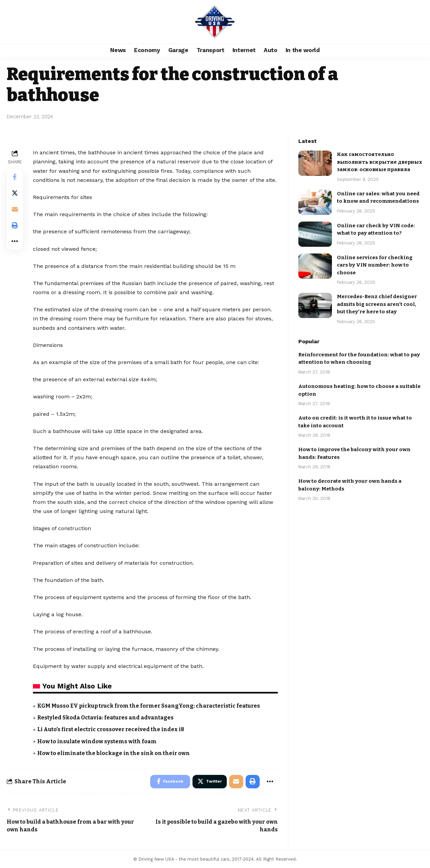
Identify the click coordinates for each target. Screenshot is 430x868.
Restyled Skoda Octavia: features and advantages (106, 718)
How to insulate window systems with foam (97, 741)
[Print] (15, 226)
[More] (15, 242)
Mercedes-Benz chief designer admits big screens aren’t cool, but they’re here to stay (377, 300)
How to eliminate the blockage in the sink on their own (114, 753)
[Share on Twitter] (15, 193)
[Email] (15, 209)
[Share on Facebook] (15, 177)
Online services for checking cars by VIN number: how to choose (375, 261)
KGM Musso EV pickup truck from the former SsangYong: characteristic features (150, 706)
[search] (415, 22)
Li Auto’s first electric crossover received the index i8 (112, 729)
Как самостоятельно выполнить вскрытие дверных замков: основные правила (380, 158)
